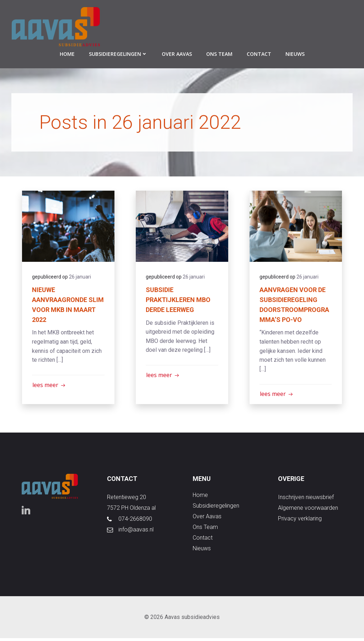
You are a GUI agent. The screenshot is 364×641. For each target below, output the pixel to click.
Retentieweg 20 (127, 499)
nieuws (295, 54)
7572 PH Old (123, 510)
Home (67, 54)
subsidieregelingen (118, 54)
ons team (219, 54)
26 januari (81, 277)
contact (259, 54)
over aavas (177, 54)
